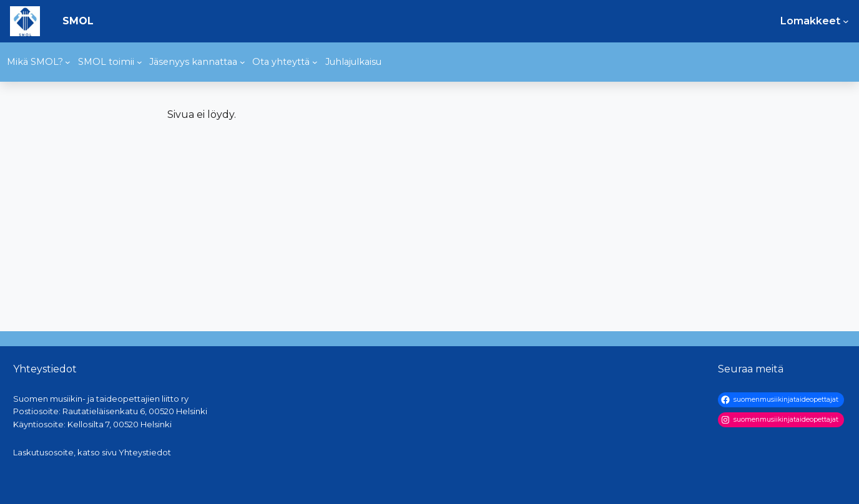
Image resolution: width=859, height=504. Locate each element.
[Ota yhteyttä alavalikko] (315, 62)
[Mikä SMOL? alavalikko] (68, 62)
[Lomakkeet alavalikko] (846, 21)
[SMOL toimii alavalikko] (140, 62)
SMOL (78, 21)
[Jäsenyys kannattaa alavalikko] (243, 62)
